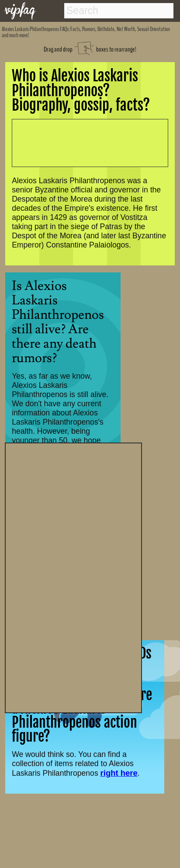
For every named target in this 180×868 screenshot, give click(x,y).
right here (119, 773)
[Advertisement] (73, 577)
